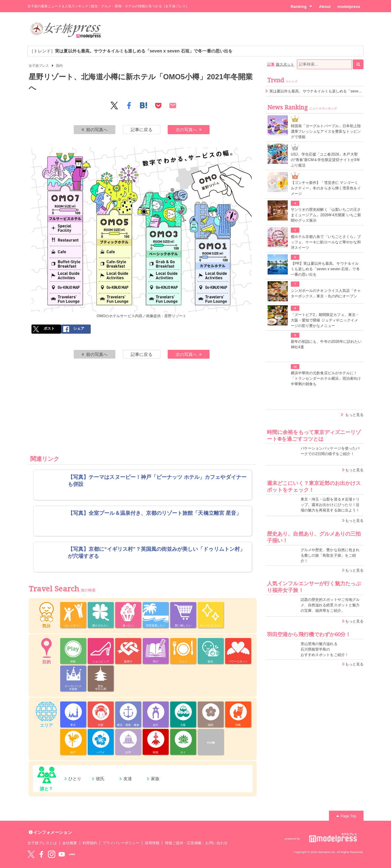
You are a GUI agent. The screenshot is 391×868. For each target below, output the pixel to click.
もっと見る (354, 415)
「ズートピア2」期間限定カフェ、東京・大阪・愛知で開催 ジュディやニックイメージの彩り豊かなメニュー (325, 320)
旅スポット (285, 64)
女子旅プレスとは (42, 843)
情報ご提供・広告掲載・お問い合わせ (196, 843)
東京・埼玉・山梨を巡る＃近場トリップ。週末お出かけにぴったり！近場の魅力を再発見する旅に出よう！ (330, 505)
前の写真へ (95, 130)
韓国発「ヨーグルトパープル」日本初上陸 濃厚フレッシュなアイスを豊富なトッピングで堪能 (326, 131)
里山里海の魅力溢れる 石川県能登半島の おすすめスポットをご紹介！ (325, 649)
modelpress (349, 7)
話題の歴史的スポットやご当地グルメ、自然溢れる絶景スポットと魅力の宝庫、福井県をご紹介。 (330, 605)
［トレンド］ (131, 51)
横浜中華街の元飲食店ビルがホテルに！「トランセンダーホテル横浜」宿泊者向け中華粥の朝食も (326, 378)
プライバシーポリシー (121, 843)
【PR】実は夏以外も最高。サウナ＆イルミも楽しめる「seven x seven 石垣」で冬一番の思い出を (325, 269)
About (325, 7)
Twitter (31, 854)
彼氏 (100, 779)
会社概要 (70, 843)
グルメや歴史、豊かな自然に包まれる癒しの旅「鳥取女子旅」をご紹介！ (330, 555)
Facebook (41, 854)
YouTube (62, 854)
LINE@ (72, 854)
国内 (59, 66)
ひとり (75, 779)
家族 (155, 779)
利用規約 (90, 843)
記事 (271, 64)
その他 (211, 743)
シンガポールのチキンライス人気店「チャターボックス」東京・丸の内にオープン (326, 293)
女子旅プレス (39, 66)
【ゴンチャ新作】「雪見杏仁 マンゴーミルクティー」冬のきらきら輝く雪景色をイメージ (326, 188)
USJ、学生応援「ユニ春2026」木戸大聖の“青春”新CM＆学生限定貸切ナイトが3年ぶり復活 (325, 160)
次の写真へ (189, 130)
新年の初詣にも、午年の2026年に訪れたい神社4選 (326, 344)
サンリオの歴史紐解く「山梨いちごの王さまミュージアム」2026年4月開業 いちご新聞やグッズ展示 (326, 215)
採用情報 (152, 843)
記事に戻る (141, 130)
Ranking (301, 6)
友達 (128, 779)
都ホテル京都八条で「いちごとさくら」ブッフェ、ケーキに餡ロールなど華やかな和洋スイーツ (326, 242)
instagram (52, 854)
